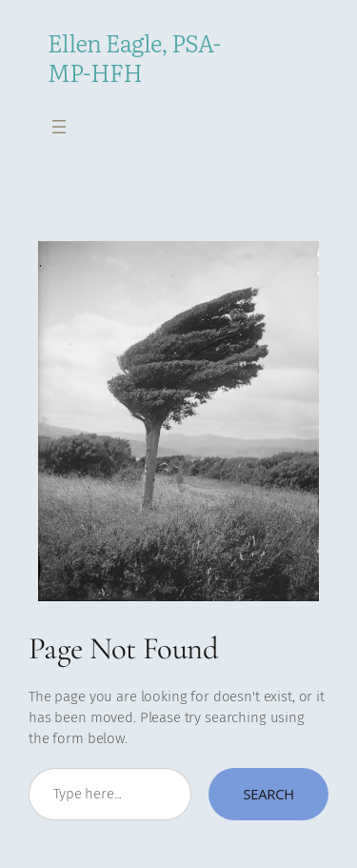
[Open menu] (59, 127)
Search (268, 794)
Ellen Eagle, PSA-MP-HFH (134, 57)
